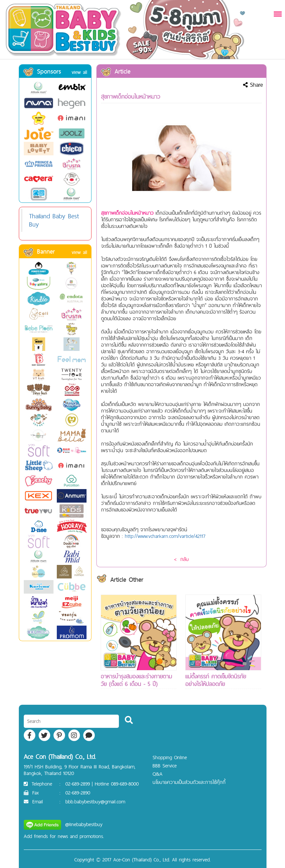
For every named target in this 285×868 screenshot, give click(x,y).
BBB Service (165, 766)
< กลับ (181, 559)
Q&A (158, 774)
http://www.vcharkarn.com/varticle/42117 (165, 536)
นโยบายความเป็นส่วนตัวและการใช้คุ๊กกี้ (189, 782)
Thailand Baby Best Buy (54, 220)
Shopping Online (170, 757)
